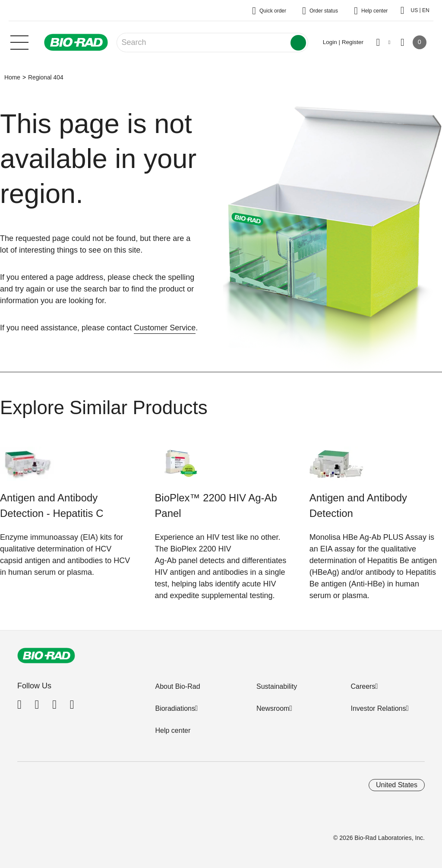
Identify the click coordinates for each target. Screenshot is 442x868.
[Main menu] (19, 41)
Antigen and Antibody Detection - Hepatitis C (52, 505)
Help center (173, 730)
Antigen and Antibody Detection (358, 505)
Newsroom (273, 708)
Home (12, 77)
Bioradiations (175, 708)
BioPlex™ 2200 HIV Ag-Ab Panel (216, 505)
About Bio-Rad (177, 686)
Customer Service (165, 328)
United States (397, 785)
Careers (363, 686)
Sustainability (277, 686)
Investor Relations (378, 708)
